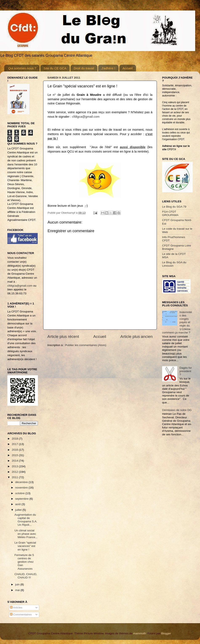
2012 (15, 472)
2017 (15, 444)
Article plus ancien (137, 336)
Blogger (166, 633)
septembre (22, 499)
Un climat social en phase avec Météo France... (26, 534)
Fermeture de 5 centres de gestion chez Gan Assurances (24, 562)
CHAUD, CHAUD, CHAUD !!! (26, 576)
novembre (22, 488)
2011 (15, 477)
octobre (20, 493)
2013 (15, 466)
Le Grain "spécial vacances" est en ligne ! (25, 546)
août (18, 504)
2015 (15, 455)
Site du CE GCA (55, 68)
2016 (15, 450)
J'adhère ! (108, 68)
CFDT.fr (172, 149)
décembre (22, 482)
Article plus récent (63, 336)
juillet (19, 510)
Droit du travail (84, 68)
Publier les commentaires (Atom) (86, 345)
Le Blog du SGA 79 (174, 207)
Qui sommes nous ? (22, 68)
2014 (15, 461)
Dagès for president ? (186, 371)
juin (18, 584)
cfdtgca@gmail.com (86, 117)
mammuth (140, 633)
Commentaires (21, 614)
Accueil (128, 68)
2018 (15, 439)
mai (18, 590)
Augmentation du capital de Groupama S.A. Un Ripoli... (26, 520)
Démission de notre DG (177, 410)
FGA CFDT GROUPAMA (170, 213)
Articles (16, 608)
